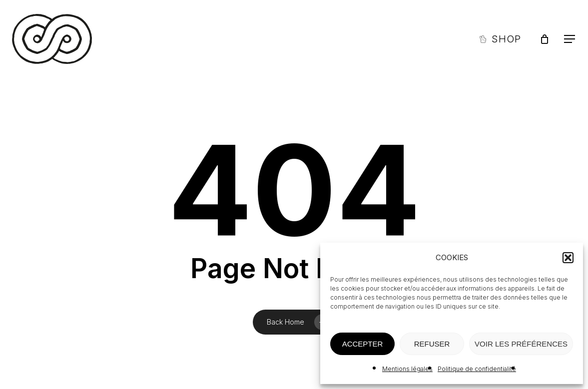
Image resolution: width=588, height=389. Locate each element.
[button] (568, 258)
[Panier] (545, 39)
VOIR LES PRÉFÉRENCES (521, 344)
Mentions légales (407, 369)
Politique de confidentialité (477, 369)
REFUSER (432, 344)
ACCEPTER (363, 344)
